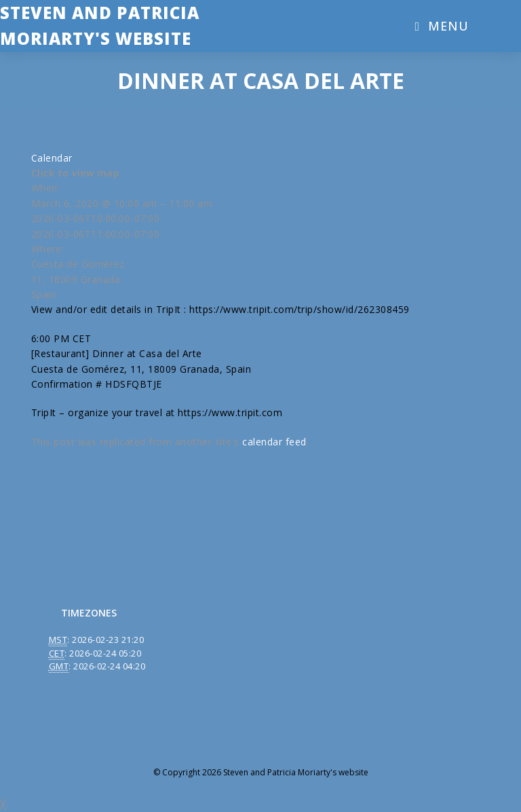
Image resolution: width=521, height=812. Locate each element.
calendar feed (274, 442)
